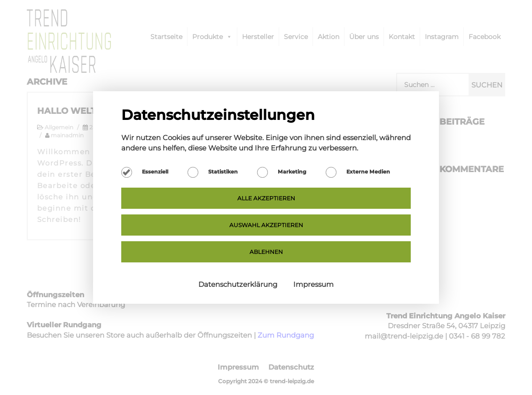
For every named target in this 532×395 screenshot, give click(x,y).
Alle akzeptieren (266, 198)
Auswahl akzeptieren (266, 225)
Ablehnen (266, 252)
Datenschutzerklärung (239, 284)
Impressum (313, 284)
